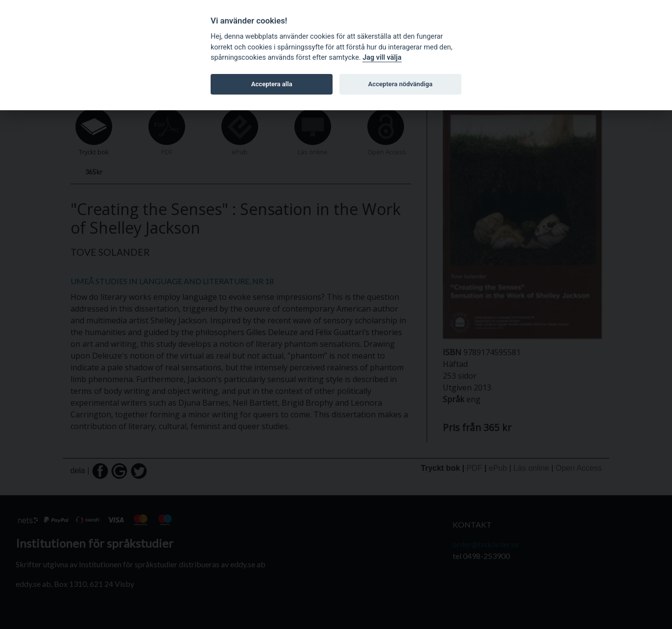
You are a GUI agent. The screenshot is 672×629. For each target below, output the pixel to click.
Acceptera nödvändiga (400, 84)
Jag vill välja (382, 58)
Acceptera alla (272, 84)
